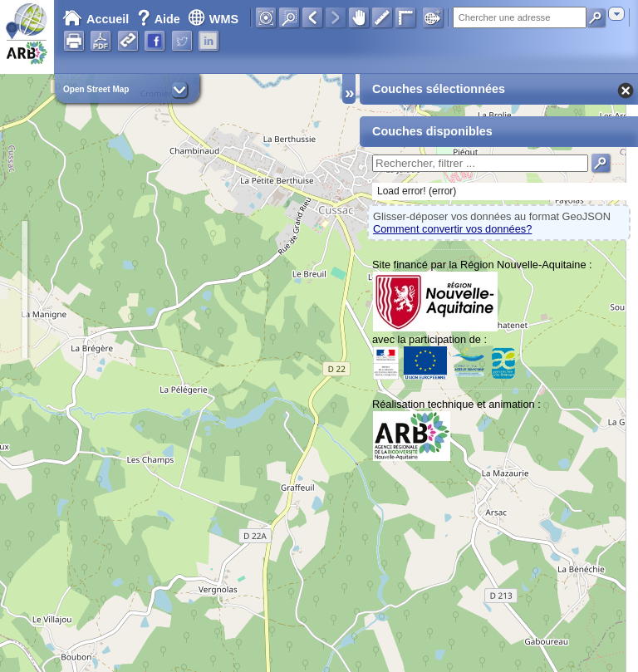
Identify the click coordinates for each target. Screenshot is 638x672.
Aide (160, 19)
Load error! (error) (417, 191)
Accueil (96, 19)
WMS (213, 19)
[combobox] (616, 14)
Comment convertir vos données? (452, 229)
